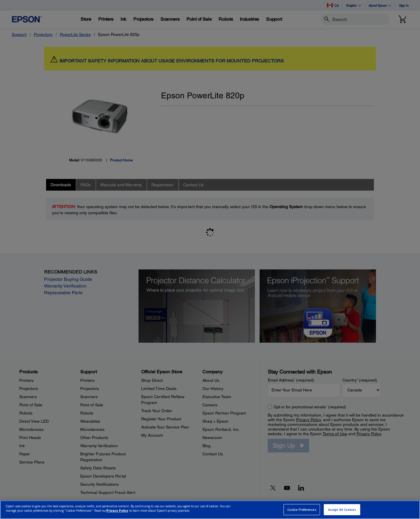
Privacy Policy (117, 511)
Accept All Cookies (342, 510)
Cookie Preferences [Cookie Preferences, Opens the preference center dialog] (302, 510)
